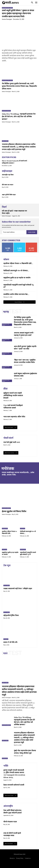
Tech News (7, 585)
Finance (6, 639)
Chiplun (23, 529)
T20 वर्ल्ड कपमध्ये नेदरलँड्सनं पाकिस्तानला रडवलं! (13, 407)
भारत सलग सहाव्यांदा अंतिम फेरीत (14, 417)
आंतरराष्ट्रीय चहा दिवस (8, 175)
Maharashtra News (7, 8)
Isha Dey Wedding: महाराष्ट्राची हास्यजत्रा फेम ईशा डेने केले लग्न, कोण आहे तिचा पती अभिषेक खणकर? (19, 117)
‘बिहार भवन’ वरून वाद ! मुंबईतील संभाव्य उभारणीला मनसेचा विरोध (25, 361)
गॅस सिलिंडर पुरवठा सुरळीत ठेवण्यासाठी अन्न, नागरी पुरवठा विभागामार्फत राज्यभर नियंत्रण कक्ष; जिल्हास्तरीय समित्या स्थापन (19, 86)
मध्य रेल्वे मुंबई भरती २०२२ (12, 442)
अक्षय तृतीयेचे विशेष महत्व (9, 195)
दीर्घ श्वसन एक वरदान (8, 185)
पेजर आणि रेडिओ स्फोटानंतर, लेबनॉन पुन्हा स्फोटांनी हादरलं (13, 812)
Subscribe (32, 232)
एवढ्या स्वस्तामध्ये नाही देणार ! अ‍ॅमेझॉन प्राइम (18, 589)
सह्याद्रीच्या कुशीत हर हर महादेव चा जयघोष (17, 278)
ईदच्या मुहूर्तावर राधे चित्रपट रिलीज (14, 512)
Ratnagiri (5, 529)
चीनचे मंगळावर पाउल (10, 822)
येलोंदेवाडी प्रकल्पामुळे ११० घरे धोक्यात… (16, 271)
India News (5, 141)
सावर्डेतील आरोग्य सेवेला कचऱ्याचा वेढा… (16, 294)
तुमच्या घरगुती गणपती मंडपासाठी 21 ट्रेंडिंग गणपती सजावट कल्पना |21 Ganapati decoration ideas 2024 (14, 774)
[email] (14, 232)
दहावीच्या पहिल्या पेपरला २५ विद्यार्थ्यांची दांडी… (18, 263)
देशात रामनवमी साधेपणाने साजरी (14, 785)
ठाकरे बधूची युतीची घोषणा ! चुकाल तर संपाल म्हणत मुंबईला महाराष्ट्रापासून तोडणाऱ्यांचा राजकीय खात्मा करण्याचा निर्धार (18, 14)
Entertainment (6, 111)
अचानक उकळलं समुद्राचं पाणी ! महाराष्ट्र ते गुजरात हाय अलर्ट (24, 334)
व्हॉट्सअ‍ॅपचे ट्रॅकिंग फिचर (11, 615)
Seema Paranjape (7, 19)
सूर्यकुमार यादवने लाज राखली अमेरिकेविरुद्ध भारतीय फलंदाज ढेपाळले (13, 395)
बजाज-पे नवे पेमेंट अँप (10, 642)
